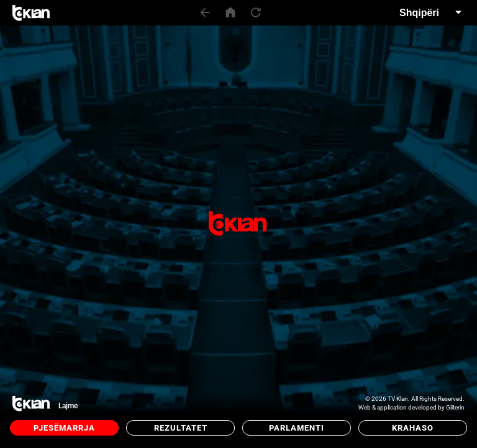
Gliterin (455, 407)
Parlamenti (297, 428)
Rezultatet (181, 428)
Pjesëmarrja (64, 428)
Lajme (68, 406)
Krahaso (413, 428)
